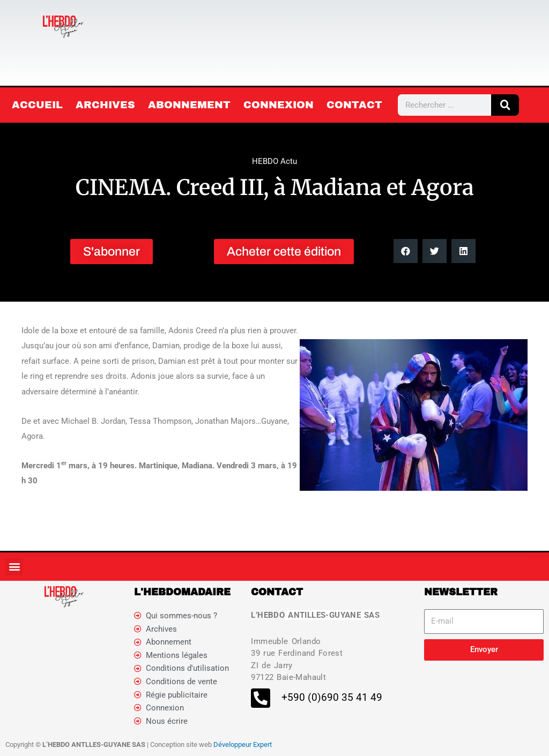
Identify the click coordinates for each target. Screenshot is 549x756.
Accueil (37, 105)
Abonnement (189, 105)
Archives (105, 105)
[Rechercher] (505, 105)
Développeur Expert (243, 746)
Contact (354, 105)
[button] (406, 251)
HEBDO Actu (274, 161)
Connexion (279, 105)
